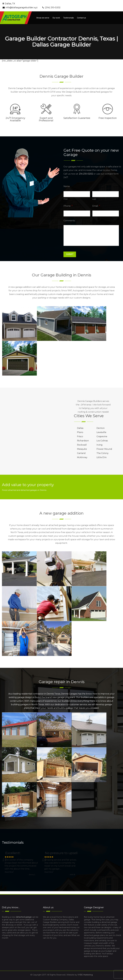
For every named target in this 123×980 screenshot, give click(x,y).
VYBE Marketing (85, 975)
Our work (56, 18)
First (66, 199)
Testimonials (68, 18)
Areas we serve (43, 18)
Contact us (81, 18)
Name (67, 186)
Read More (9, 872)
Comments (69, 221)
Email (96, 206)
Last (94, 199)
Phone (68, 206)
